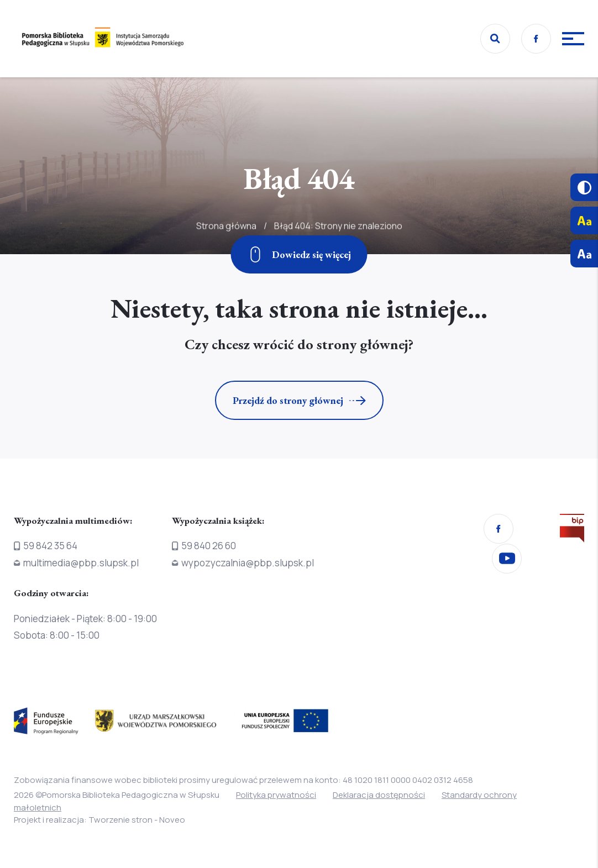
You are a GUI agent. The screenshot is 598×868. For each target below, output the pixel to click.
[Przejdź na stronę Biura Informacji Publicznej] (572, 530)
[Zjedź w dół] (299, 254)
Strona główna (226, 251)
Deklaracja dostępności (379, 795)
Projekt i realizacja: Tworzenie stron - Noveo (99, 820)
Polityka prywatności (276, 795)
